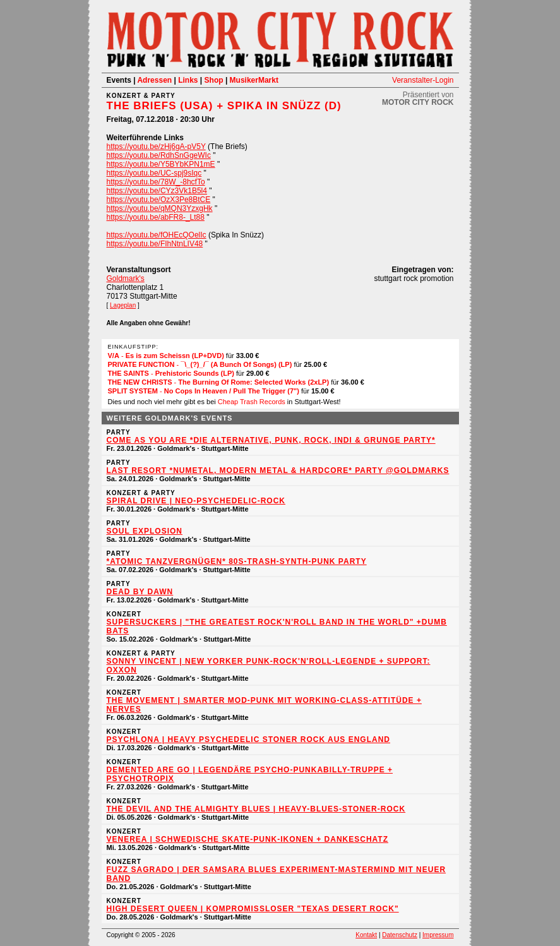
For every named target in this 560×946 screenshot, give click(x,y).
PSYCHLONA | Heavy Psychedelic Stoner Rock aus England (249, 739)
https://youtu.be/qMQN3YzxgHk (160, 208)
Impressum (438, 935)
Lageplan (123, 305)
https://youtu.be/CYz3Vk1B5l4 (157, 191)
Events (119, 80)
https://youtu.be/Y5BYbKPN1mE (161, 164)
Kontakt (366, 935)
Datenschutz (400, 935)
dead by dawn (140, 592)
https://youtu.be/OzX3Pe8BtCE (159, 200)
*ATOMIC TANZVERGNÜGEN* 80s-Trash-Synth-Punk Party (237, 561)
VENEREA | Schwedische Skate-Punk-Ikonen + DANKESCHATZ (248, 839)
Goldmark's (126, 278)
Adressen (154, 80)
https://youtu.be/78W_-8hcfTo (156, 182)
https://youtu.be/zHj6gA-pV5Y (156, 147)
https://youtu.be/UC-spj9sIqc (154, 173)
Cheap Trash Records (252, 402)
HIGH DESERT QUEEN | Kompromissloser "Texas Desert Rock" (253, 909)
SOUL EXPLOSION (145, 531)
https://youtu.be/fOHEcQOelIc (157, 235)
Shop (214, 80)
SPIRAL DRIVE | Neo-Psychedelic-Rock (196, 501)
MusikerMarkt (254, 80)
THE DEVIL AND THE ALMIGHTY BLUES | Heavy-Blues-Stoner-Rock (256, 809)
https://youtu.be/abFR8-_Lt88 (156, 217)
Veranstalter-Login (423, 80)
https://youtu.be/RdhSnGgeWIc (159, 155)
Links (188, 80)
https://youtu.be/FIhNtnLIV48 (155, 244)
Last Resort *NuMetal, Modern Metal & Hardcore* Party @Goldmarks (278, 470)
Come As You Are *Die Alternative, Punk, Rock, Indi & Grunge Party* (271, 440)
